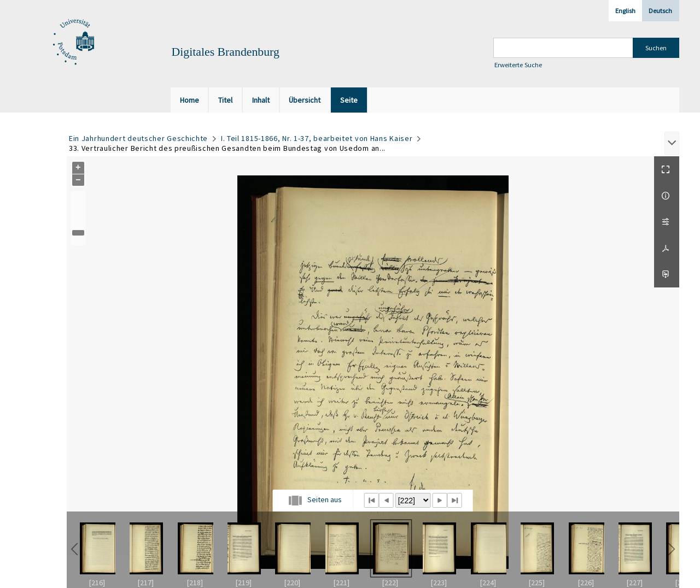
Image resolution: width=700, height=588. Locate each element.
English (625, 11)
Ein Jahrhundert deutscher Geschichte (138, 138)
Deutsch (660, 11)
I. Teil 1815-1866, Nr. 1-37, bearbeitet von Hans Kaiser (317, 138)
